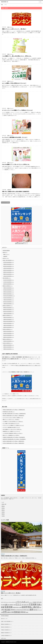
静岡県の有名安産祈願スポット (9, 308)
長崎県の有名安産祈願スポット (9, 347)
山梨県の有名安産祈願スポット (9, 304)
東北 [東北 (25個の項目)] (3, 610)
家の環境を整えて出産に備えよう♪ (9, 412)
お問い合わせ (4, 638)
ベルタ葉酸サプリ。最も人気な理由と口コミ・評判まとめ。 (17, 56)
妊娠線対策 (9, 190)
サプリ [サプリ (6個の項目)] (2, 602)
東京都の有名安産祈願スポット (9, 290)
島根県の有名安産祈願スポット (9, 337)
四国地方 (3, 514)
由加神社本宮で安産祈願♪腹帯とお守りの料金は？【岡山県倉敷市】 (14, 439)
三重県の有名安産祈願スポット (9, 314)
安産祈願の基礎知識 (6, 250)
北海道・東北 (4, 504)
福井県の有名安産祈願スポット (9, 284)
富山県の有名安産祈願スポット (9, 280)
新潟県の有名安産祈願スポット (9, 266)
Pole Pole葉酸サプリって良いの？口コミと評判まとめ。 (16, 164)
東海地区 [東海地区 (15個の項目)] (13, 610)
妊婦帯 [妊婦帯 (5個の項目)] (27, 605)
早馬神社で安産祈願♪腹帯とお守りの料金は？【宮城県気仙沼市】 (14, 410)
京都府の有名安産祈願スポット (9, 317)
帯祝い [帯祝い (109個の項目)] (30, 607)
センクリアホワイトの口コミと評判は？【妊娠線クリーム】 (13, 418)
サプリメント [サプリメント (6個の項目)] (6, 602)
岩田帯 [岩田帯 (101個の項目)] (24, 607)
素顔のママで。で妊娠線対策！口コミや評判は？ (11, 435)
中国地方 (3, 512)
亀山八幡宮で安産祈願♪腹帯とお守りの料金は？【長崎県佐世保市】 (14, 414)
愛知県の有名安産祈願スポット (9, 310)
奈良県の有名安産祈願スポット (9, 323)
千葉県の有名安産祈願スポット (9, 300)
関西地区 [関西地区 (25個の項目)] (23, 612)
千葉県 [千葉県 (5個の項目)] (14, 605)
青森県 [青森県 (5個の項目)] (27, 612)
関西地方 (3, 510)
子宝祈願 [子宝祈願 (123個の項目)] (33, 604)
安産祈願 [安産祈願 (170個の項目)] (9, 607)
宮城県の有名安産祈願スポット (9, 264)
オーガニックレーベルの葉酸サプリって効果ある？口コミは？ (18, 110)
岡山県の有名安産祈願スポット (9, 335)
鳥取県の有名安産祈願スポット (9, 331)
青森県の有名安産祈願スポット (9, 274)
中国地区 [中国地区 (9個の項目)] (35, 602)
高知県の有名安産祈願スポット (9, 341)
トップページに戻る (5, 202)
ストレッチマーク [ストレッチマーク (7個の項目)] (12, 602)
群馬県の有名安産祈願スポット (9, 294)
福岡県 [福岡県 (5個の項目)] (22, 610)
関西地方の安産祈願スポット (8, 315)
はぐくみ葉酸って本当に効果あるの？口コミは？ (14, 83)
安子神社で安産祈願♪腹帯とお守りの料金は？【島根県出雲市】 (14, 443)
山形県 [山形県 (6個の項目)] (20, 607)
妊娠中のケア (5, 252)
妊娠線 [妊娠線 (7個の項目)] (25, 605)
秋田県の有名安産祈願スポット (9, 270)
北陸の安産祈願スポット (7, 278)
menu (40, 2)
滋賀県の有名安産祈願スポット (9, 327)
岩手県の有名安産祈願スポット (9, 262)
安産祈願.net (8, 642)
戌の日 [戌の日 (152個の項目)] (36, 607)
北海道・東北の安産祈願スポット (8, 260)
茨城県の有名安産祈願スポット (9, 288)
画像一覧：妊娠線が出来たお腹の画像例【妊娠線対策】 (16, 192)
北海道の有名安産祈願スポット (9, 276)
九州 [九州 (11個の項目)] (38, 602)
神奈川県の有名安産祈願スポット (9, 296)
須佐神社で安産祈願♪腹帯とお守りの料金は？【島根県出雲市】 (14, 441)
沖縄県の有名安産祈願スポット (9, 349)
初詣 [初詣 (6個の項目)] (8, 605)
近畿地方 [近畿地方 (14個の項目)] (9, 612)
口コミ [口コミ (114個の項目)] (19, 604)
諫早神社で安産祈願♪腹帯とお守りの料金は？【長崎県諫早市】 (14, 416)
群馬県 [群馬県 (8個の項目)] (25, 610)
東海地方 (3, 508)
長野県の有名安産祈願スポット (9, 292)
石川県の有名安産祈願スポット (9, 282)
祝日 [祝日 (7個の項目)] (16, 610)
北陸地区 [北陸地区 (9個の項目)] (11, 605)
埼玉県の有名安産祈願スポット (9, 298)
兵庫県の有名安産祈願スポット (9, 319)
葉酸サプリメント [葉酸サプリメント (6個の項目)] (39, 610)
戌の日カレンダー (6, 258)
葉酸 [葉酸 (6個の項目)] (34, 610)
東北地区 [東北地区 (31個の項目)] (8, 610)
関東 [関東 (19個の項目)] (13, 612)
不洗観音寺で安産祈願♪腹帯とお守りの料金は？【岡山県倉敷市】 (14, 437)
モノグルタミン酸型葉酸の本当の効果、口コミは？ (15, 137)
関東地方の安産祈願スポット (8, 286)
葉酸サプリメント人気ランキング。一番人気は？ (14, 29)
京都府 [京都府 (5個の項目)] (3, 605)
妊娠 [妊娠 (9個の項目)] (22, 605)
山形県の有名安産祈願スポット (9, 268)
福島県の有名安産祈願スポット (9, 272)
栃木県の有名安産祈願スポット (9, 302)
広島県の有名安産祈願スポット (9, 333)
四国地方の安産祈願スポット (8, 339)
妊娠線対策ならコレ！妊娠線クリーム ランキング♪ (11, 431)
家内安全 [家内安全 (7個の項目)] (17, 607)
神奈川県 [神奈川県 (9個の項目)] (19, 610)
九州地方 (3, 516)
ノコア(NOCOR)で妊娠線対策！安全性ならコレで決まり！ (13, 433)
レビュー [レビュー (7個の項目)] (31, 602)
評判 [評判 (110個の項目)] (5, 612)
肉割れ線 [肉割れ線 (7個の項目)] (28, 610)
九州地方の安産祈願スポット (8, 343)
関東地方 (3, 506)
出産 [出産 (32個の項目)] (6, 605)
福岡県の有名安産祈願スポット (9, 345)
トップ (3, 502)
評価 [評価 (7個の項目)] (2, 612)
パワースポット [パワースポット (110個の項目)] (22, 602)
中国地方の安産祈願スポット (8, 329)
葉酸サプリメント (10, 27)
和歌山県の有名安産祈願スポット (9, 321)
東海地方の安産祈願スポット (8, 306)
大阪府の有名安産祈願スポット (9, 325)
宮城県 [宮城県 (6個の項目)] (14, 607)
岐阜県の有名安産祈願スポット (9, 312)
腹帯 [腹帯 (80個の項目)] (32, 610)
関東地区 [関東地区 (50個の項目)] (17, 612)
